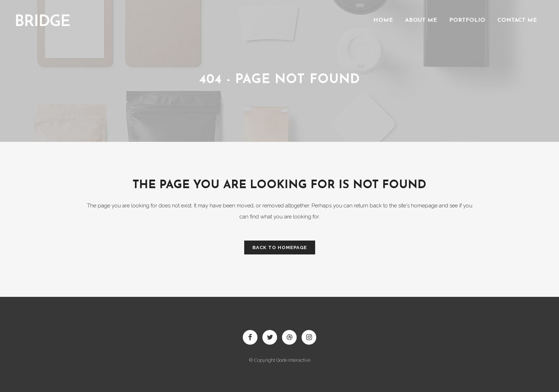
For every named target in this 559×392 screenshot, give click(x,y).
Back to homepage (280, 247)
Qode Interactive (293, 360)
